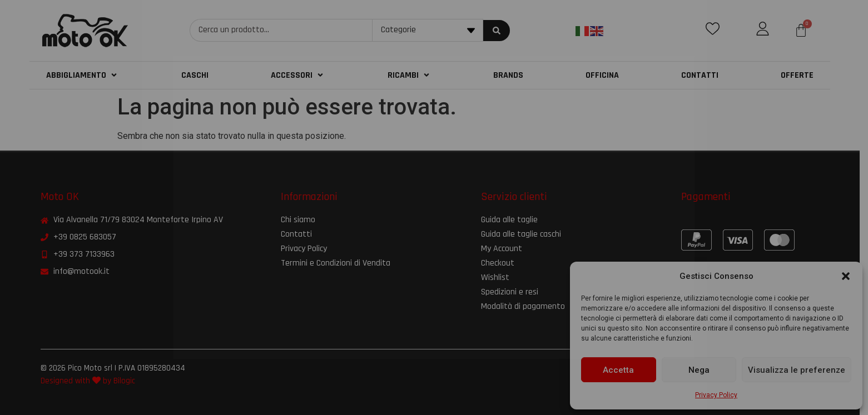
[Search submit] (501, 31)
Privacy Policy (716, 395)
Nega (699, 370)
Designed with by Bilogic (92, 381)
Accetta (618, 370)
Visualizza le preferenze (797, 370)
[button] (846, 276)
